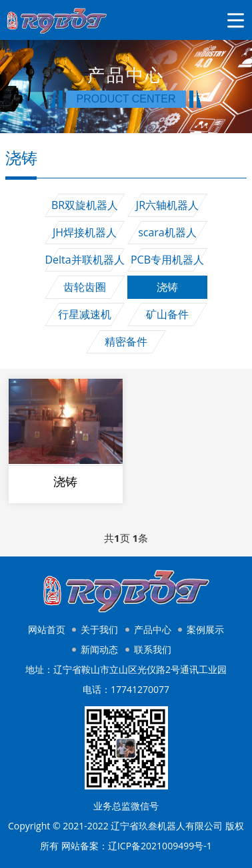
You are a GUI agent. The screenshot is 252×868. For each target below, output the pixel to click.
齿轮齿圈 (85, 287)
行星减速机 (85, 314)
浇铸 (167, 287)
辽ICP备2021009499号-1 (160, 846)
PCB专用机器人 (167, 260)
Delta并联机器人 (84, 260)
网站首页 (47, 629)
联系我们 (153, 649)
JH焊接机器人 (85, 232)
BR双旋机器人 (85, 205)
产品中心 (153, 629)
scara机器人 (167, 232)
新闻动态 (99, 649)
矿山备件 (167, 314)
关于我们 (99, 629)
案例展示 (205, 629)
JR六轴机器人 (167, 205)
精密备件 (126, 341)
